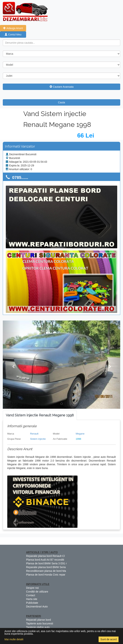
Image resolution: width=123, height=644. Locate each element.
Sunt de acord (109, 639)
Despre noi (32, 588)
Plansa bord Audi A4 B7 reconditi (45, 560)
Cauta (61, 102)
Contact (31, 595)
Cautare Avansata (62, 87)
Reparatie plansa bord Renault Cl (45, 556)
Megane (80, 434)
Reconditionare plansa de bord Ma (46, 571)
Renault (34, 434)
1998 (78, 439)
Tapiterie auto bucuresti (40, 623)
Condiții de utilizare (37, 592)
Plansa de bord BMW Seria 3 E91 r (46, 563)
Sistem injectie (38, 439)
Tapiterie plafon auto (38, 627)
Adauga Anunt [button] (13, 28)
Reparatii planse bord (38, 620)
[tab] (40, 415)
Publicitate (32, 603)
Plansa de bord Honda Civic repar (46, 575)
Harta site (32, 599)
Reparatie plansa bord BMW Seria (46, 567)
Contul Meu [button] (13, 35)
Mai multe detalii (14, 639)
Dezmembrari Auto (37, 607)
